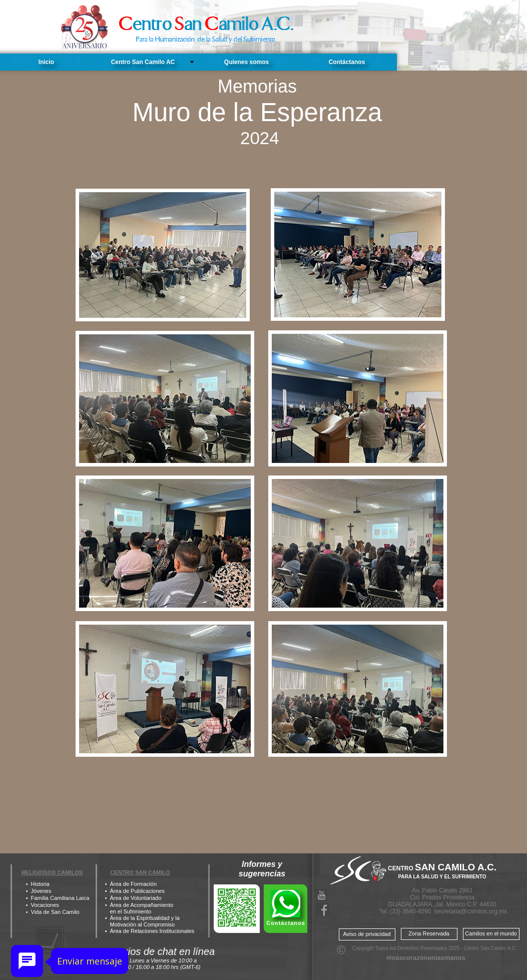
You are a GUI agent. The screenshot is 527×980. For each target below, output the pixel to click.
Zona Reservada (429, 933)
